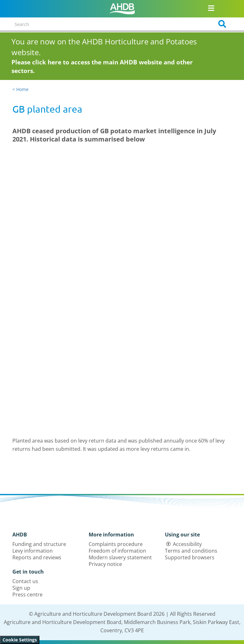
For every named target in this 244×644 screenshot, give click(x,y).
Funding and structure (39, 544)
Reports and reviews (37, 557)
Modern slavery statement (120, 557)
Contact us (25, 581)
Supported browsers (190, 557)
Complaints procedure (116, 544)
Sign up (21, 588)
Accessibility (187, 544)
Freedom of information (117, 551)
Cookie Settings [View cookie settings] (20, 640)
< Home (20, 89)
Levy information (33, 551)
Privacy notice (105, 564)
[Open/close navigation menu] (211, 8)
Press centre (27, 595)
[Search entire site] (108, 24)
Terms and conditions (191, 551)
